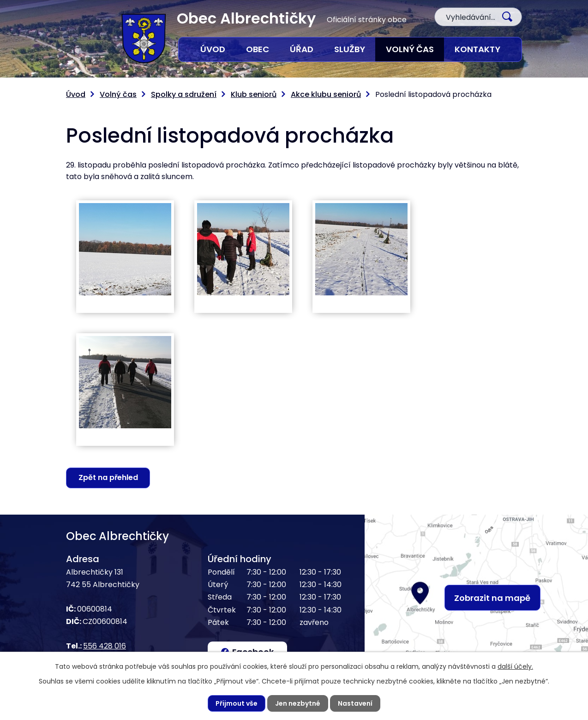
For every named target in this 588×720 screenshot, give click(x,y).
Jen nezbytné (298, 703)
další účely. (515, 666)
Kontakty (477, 49)
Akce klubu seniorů (326, 94)
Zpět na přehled (108, 477)
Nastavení (355, 703)
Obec (258, 49)
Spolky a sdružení (184, 94)
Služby (350, 49)
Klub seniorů (254, 94)
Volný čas (410, 49)
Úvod (213, 49)
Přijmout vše (237, 703)
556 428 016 (105, 646)
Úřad (302, 49)
